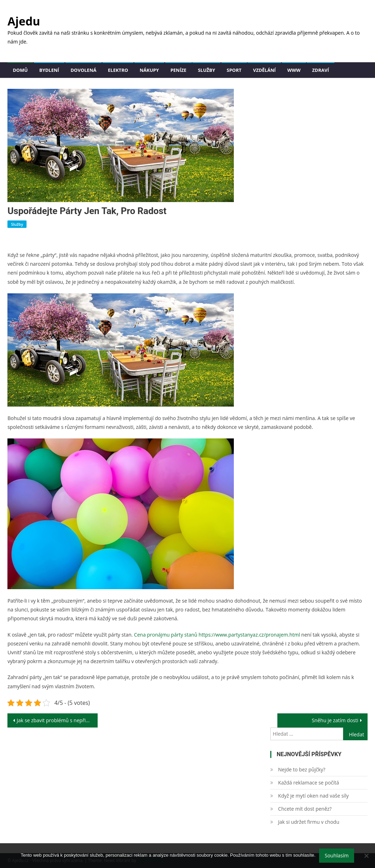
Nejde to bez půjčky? (302, 769)
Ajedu (24, 21)
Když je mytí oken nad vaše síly (313, 796)
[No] (366, 856)
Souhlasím (337, 855)
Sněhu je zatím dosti (335, 720)
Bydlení (49, 70)
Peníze (178, 70)
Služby (206, 70)
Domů (20, 70)
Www (294, 70)
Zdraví (320, 70)
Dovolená (84, 70)
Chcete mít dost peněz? (305, 809)
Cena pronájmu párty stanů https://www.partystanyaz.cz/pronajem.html (217, 635)
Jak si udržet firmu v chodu (309, 822)
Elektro (118, 70)
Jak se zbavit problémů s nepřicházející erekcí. (57, 720)
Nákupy (149, 70)
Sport (234, 70)
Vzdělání (264, 70)
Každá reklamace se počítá (308, 783)
